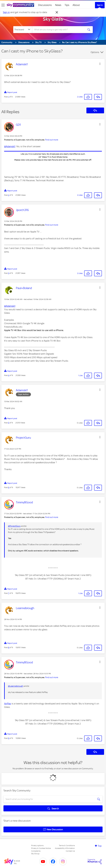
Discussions (45, 5)
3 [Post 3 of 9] (9, 273)
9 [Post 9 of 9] (9, 738)
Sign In (100, 5)
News (58, 5)
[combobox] (59, 30)
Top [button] (100, 846)
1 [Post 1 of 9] (8, 97)
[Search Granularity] (23, 30)
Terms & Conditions (67, 845)
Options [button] (95, 52)
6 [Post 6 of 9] (9, 487)
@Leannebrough (16, 686)
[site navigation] (3, 5)
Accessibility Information (65, 848)
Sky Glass (53, 19)
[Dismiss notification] (57, 12)
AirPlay (8, 704)
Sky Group (35, 854)
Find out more (52, 140)
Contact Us (70, 851)
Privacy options (37, 845)
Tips (67, 5)
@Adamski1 (10, 146)
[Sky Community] (20, 5)
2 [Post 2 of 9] (9, 195)
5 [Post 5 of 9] (9, 423)
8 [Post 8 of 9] (9, 647)
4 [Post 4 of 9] (9, 375)
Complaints (36, 851)
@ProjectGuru (14, 526)
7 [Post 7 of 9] (9, 593)
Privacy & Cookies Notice (41, 848)
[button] (100, 64)
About (76, 5)
